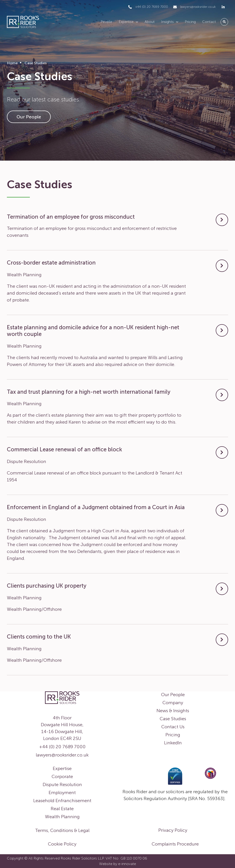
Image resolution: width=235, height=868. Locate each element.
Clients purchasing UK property (47, 586)
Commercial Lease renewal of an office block (64, 449)
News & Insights (173, 711)
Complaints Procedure (175, 844)
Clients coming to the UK (39, 637)
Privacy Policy (173, 830)
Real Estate (62, 809)
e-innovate (127, 864)
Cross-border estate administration (51, 263)
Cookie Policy (62, 844)
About (150, 22)
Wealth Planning (62, 817)
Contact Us (173, 727)
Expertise (128, 22)
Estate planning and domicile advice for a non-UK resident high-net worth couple (93, 331)
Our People (173, 695)
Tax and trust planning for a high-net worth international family (89, 392)
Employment (62, 793)
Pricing (190, 22)
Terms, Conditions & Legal (62, 830)
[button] (224, 22)
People (106, 22)
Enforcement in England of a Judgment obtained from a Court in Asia (96, 507)
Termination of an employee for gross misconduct (71, 217)
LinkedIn (173, 743)
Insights (170, 22)
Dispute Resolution (62, 784)
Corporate (62, 776)
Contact (209, 22)
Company (173, 703)
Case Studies (173, 719)
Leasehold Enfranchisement (62, 801)
